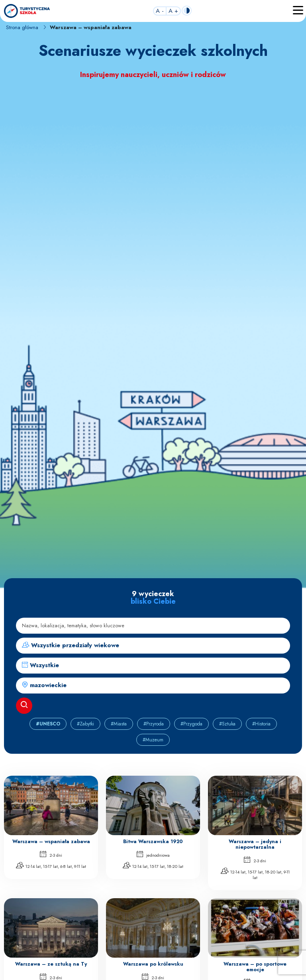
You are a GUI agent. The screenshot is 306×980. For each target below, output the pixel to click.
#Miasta (119, 724)
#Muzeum (153, 740)
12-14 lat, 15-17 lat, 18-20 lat (153, 866)
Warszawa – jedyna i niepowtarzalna (255, 844)
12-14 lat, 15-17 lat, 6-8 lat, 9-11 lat (51, 866)
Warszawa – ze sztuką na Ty (51, 964)
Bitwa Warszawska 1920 (153, 842)
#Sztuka (227, 724)
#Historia (261, 724)
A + (173, 11)
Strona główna (22, 27)
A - (160, 11)
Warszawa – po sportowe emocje (255, 967)
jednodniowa (153, 855)
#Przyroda (154, 724)
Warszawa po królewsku (153, 964)
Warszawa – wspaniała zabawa (51, 842)
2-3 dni (51, 855)
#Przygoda (191, 724)
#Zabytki (85, 724)
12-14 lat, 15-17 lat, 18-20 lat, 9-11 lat (255, 874)
